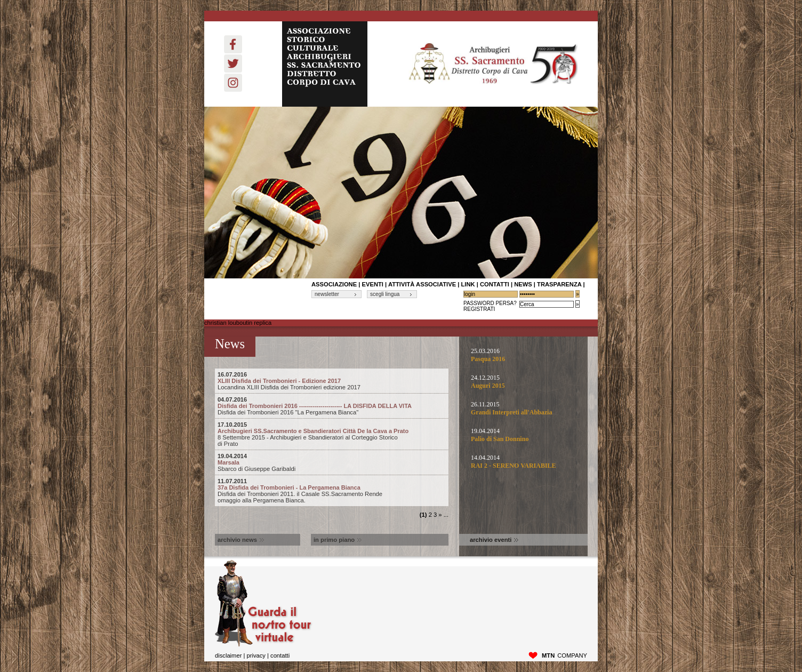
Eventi (373, 284)
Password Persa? (490, 303)
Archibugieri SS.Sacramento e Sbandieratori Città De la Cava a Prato (332, 428)
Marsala (332, 459)
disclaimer (228, 655)
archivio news (241, 540)
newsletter (327, 294)
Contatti (280, 655)
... (446, 515)
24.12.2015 (524, 382)
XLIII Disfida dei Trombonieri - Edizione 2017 (332, 378)
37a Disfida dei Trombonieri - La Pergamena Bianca (332, 484)
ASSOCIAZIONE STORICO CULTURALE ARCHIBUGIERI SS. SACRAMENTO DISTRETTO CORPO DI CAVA (325, 64)
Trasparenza (559, 284)
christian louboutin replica (238, 323)
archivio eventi (494, 540)
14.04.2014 (524, 462)
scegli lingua (385, 294)
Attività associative (422, 284)
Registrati (479, 309)
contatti (495, 284)
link (468, 284)
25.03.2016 (524, 355)
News (523, 284)
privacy (256, 655)
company (564, 655)
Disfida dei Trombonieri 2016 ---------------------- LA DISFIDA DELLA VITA (332, 403)
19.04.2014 (524, 435)
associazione (334, 284)
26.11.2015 (524, 409)
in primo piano (338, 540)
